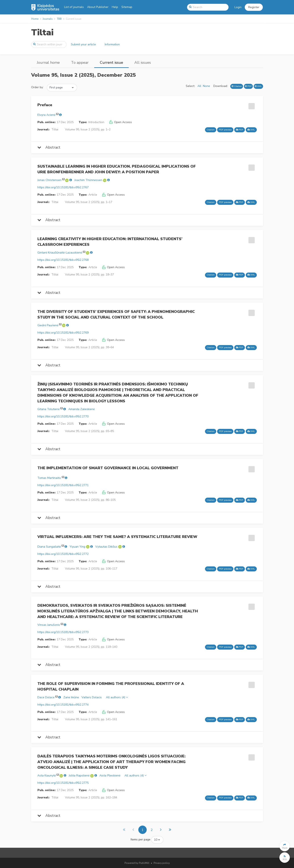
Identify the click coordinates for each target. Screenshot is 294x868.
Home (35, 19)
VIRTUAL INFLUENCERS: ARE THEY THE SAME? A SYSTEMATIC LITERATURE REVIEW (117, 537)
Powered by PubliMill (137, 863)
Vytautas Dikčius (106, 547)
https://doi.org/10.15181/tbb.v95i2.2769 (63, 333)
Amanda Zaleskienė (81, 409)
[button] (254, 7)
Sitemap (127, 7)
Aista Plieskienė (110, 776)
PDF (248, 86)
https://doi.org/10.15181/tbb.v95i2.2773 (63, 632)
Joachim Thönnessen (88, 180)
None (206, 86)
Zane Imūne (71, 697)
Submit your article (83, 44)
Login (238, 7)
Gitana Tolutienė (48, 409)
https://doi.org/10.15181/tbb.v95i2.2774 (63, 705)
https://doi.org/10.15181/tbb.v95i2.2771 (63, 485)
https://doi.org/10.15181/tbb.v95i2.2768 (63, 260)
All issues (143, 62)
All (199, 86)
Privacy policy (162, 863)
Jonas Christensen (49, 180)
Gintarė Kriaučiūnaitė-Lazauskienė (60, 253)
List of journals (74, 7)
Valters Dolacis (92, 697)
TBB (59, 19)
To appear (80, 62)
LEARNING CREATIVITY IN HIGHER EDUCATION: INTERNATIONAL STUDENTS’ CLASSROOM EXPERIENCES (110, 242)
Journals (48, 19)
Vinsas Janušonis (49, 625)
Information (112, 44)
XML (258, 86)
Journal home (48, 62)
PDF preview (225, 130)
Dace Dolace (46, 697)
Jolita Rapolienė (79, 776)
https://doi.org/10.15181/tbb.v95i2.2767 (63, 187)
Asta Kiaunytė (47, 776)
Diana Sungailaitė (49, 547)
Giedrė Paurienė (48, 325)
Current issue (111, 62)
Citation (237, 86)
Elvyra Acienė (46, 115)
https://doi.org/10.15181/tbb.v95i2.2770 (63, 416)
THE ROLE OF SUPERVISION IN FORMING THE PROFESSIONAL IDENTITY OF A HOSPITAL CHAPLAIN (111, 686)
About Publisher (98, 7)
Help (115, 7)
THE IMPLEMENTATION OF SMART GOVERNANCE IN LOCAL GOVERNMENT (108, 468)
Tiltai (42, 33)
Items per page (141, 839)
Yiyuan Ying (77, 547)
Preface (45, 105)
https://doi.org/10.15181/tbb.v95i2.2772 (63, 554)
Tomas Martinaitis (49, 478)
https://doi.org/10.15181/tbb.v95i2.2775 (63, 783)
